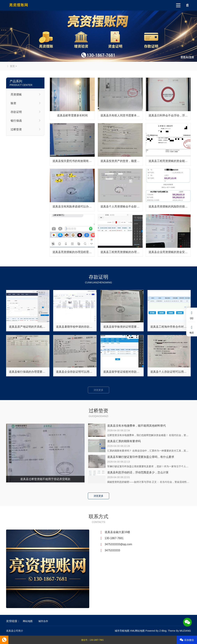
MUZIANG (185, 631)
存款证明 (16, 112)
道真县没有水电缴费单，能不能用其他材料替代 (137, 426)
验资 (13, 103)
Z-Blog (163, 631)
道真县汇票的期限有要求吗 (124, 441)
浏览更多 (98, 390)
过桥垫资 (16, 129)
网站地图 (28, 621)
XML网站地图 (137, 631)
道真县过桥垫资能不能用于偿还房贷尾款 (45, 479)
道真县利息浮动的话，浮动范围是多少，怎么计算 (138, 472)
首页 (10, 66)
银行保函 (16, 121)
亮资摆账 (16, 94)
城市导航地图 (122, 631)
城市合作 (43, 621)
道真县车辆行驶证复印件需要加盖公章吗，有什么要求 (141, 457)
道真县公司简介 (15, 631)
